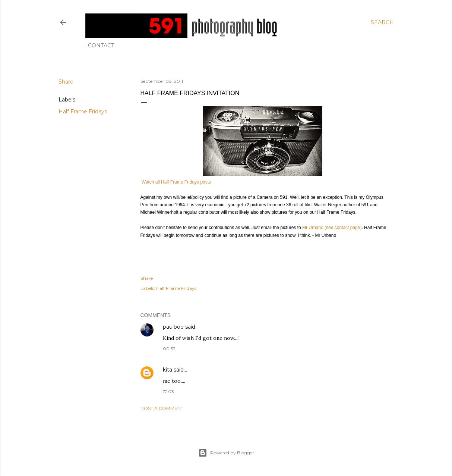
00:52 (169, 349)
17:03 (168, 392)
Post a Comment (162, 408)
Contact (101, 46)
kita (167, 370)
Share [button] (66, 82)
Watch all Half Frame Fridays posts (176, 182)
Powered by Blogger (226, 453)
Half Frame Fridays (83, 112)
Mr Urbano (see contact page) (332, 228)
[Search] (382, 22)
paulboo (173, 327)
